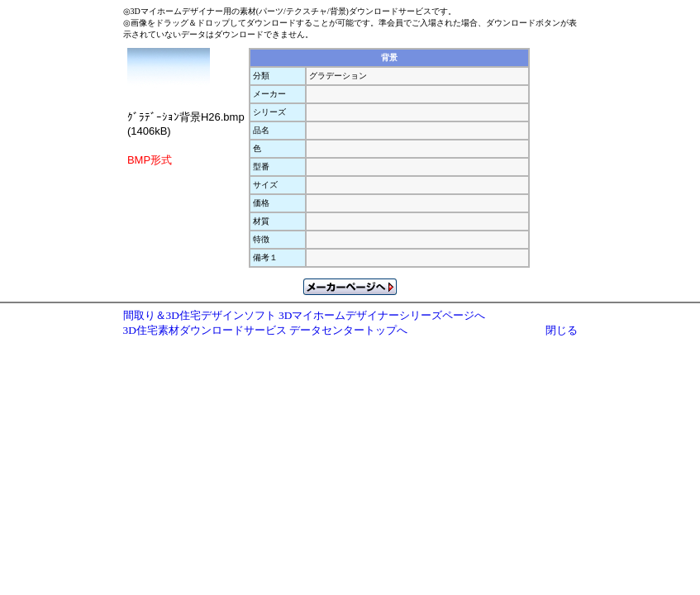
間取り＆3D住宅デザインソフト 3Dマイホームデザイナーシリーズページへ (305, 315)
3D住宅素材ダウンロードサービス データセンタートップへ (266, 330)
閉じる (562, 330)
